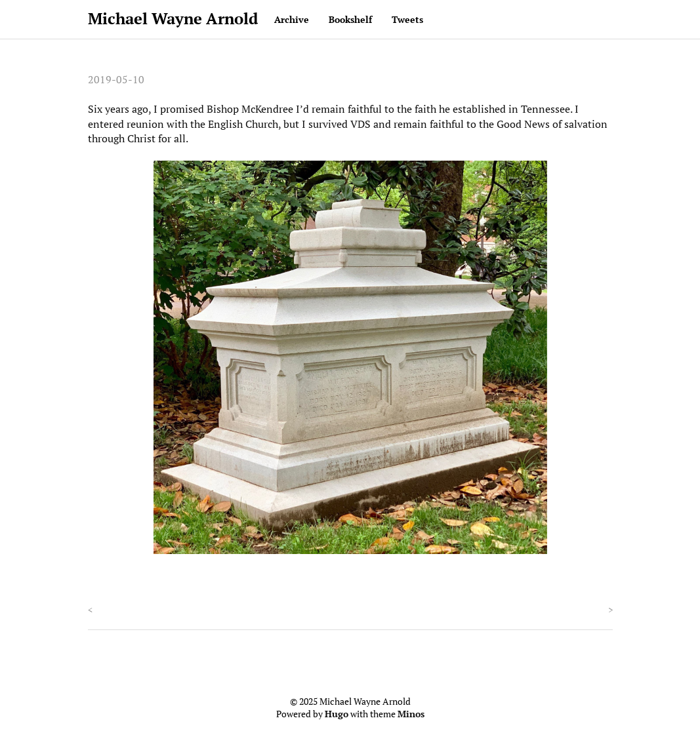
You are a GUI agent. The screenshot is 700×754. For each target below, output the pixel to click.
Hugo (337, 714)
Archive (292, 19)
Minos (411, 714)
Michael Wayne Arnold (173, 18)
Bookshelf (350, 19)
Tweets (407, 19)
